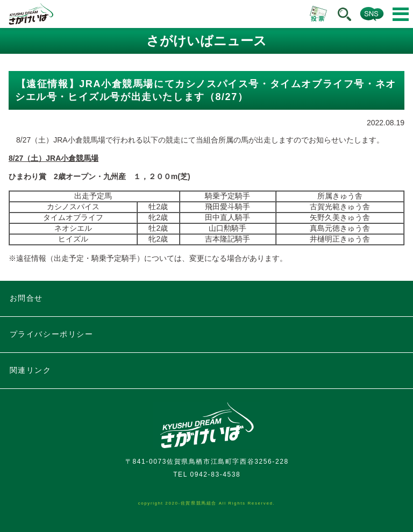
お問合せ (26, 298)
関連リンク (31, 370)
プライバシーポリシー (52, 334)
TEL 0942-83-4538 (207, 474)
